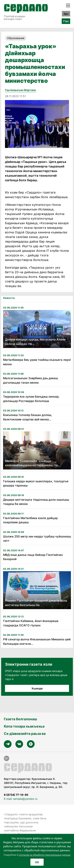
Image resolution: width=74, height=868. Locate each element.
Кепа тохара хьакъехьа (24, 726)
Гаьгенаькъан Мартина (20, 90)
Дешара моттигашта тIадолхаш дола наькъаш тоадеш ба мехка (36, 502)
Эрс (66, 14)
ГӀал (66, 21)
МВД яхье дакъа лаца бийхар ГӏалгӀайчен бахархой (33, 557)
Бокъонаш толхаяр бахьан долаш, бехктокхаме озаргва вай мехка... (27, 417)
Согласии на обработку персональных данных (45, 855)
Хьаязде (37, 688)
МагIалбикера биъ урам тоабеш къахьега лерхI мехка (37, 362)
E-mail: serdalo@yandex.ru (21, 799)
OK (37, 862)
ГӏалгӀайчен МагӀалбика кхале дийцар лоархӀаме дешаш (30, 520)
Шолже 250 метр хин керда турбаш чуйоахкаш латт (37, 539)
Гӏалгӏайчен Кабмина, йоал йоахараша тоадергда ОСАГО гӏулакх (31, 623)
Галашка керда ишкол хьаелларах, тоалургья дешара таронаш (36, 483)
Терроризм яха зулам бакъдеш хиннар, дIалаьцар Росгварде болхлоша (31, 399)
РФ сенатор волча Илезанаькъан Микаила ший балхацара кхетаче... (37, 642)
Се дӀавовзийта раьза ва (25, 734)
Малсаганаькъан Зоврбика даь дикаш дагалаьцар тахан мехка (30, 380)
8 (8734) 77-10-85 (16, 795)
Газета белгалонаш (20, 719)
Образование (16, 38)
